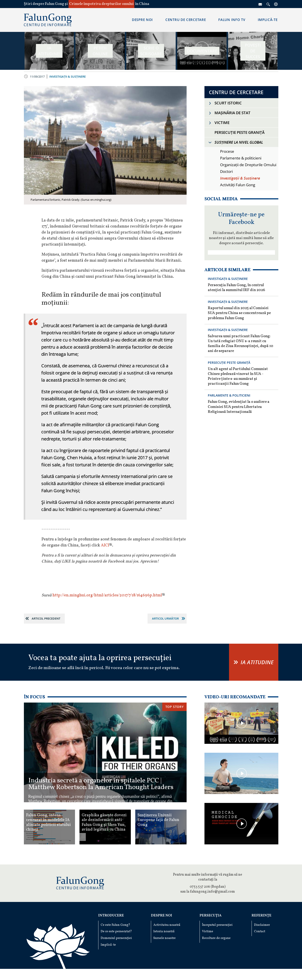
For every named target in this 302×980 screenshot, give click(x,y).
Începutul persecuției (217, 925)
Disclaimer (262, 925)
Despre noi (161, 916)
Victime (208, 931)
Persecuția (210, 916)
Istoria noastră (164, 931)
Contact (260, 931)
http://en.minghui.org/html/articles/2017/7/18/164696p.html (107, 595)
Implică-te (108, 945)
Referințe (261, 916)
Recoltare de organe (216, 938)
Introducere (111, 916)
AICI (105, 545)
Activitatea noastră (167, 925)
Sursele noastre (165, 938)
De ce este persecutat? (116, 931)
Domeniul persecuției (116, 938)
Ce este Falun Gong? (115, 925)
